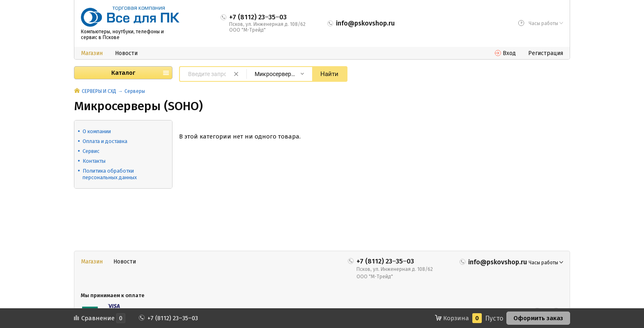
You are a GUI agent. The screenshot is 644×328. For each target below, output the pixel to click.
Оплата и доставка (105, 141)
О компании (97, 131)
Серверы (135, 91)
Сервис (91, 151)
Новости (126, 53)
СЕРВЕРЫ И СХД (99, 91)
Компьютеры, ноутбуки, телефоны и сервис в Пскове (122, 35)
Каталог (123, 73)
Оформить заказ (538, 318)
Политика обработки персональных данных (110, 174)
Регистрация (546, 53)
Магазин (92, 53)
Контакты (94, 161)
